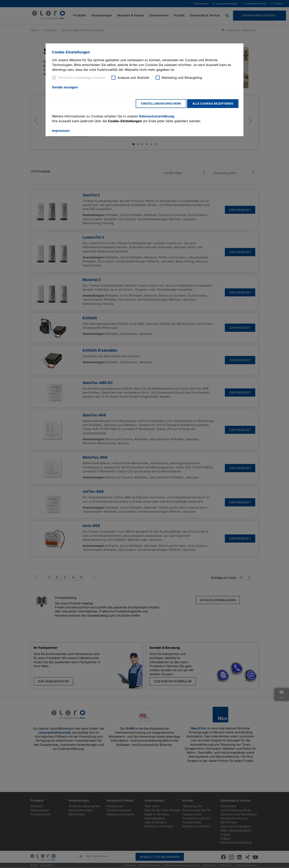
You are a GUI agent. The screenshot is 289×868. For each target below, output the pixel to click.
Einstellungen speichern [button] (161, 103)
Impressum (61, 131)
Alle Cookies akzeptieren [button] (213, 103)
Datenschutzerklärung (156, 116)
